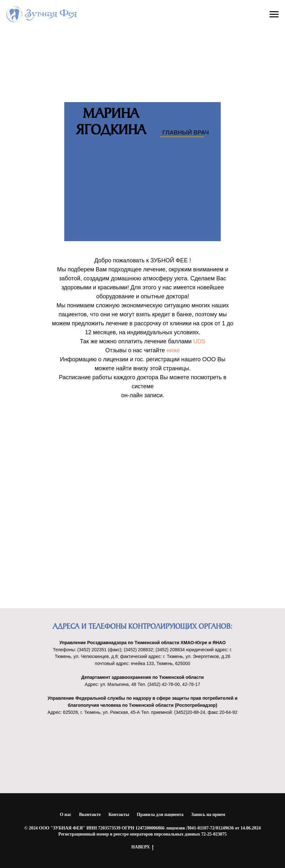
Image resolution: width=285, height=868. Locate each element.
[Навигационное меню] (274, 14)
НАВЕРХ (143, 847)
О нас (66, 815)
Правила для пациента (160, 815)
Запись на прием (208, 815)
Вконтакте (90, 815)
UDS (199, 341)
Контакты (119, 815)
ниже (173, 350)
